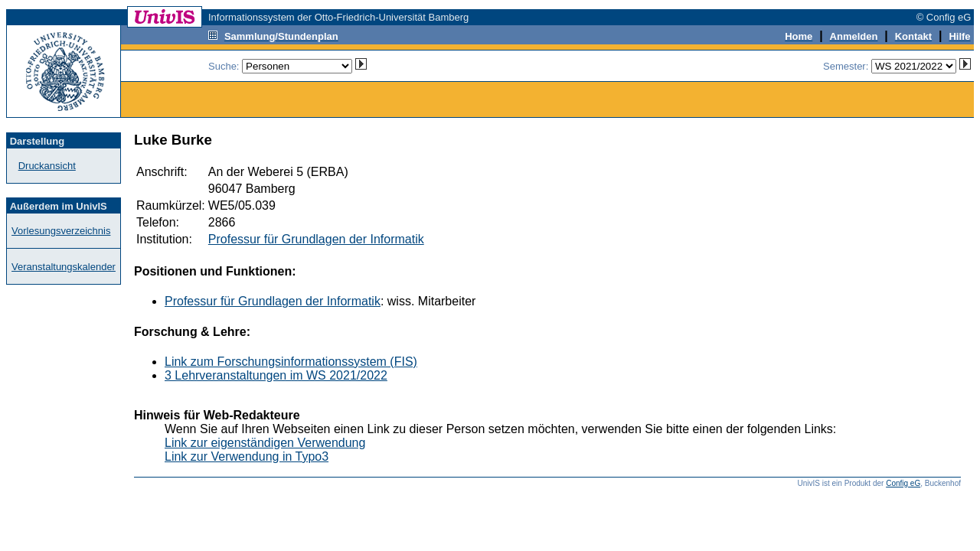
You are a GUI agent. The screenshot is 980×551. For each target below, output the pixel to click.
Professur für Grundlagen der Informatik (316, 239)
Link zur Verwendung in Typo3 (247, 456)
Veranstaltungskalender (64, 267)
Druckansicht (47, 166)
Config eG (903, 483)
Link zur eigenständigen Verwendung (265, 443)
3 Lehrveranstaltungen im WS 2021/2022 (276, 375)
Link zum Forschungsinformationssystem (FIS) (291, 362)
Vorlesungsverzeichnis (61, 231)
